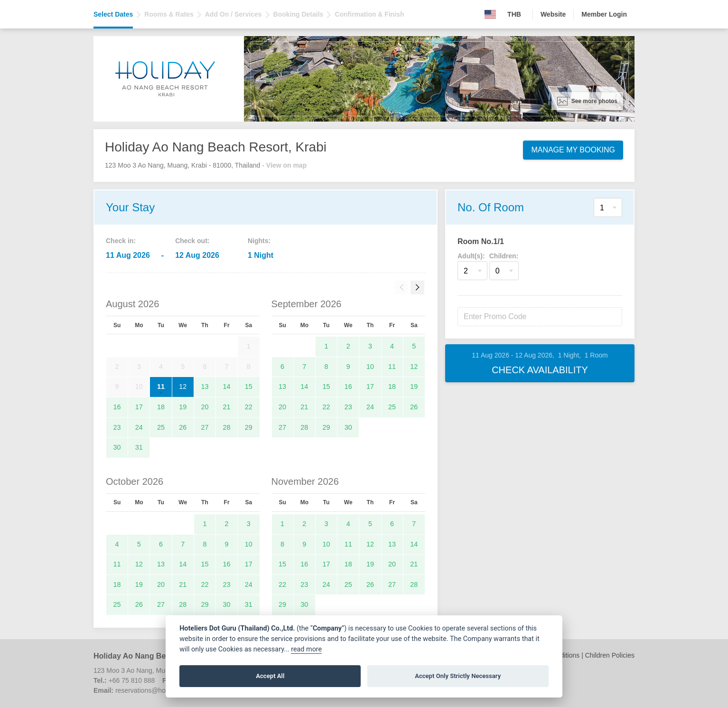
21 (227, 407)
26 (183, 427)
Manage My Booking (573, 150)
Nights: (259, 241)
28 (227, 427)
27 (205, 427)
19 (183, 407)
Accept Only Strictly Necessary (458, 676)
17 (139, 407)
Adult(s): (471, 256)
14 (227, 386)
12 (183, 386)
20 (205, 407)
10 (370, 367)
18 (161, 407)
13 (205, 386)
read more (306, 649)
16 (117, 407)
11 (161, 386)
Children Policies (610, 655)
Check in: (121, 241)
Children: (504, 256)
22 (249, 407)
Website (553, 14)
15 (249, 386)
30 (117, 447)
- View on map (284, 165)
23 (117, 427)
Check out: (192, 241)
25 (161, 427)
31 (139, 447)
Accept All (270, 676)
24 (139, 427)
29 (249, 427)
